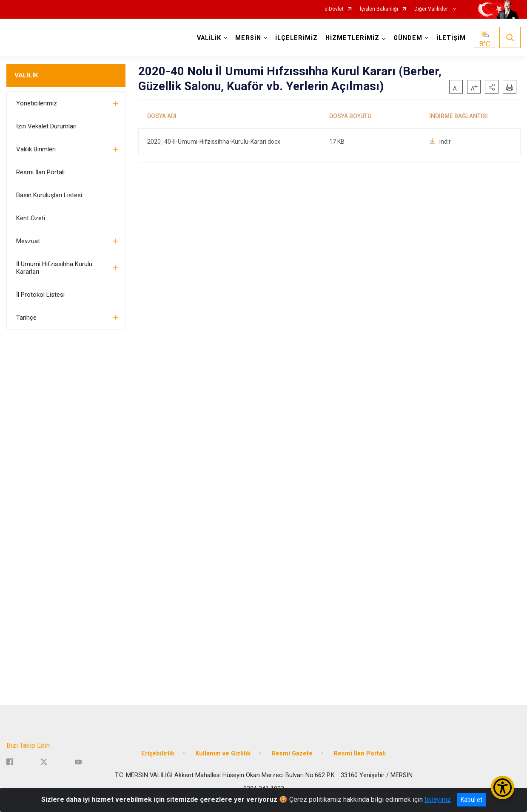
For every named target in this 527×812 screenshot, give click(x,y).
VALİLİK (26, 75)
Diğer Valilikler (432, 9)
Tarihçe (26, 318)
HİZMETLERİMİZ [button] (352, 38)
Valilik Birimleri (36, 149)
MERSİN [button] (248, 38)
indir (440, 142)
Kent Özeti (31, 218)
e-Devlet (334, 9)
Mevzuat (28, 241)
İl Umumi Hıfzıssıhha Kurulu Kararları (54, 268)
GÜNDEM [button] (408, 38)
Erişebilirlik (158, 753)
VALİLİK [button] (209, 38)
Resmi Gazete (292, 753)
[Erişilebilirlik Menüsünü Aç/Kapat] (503, 788)
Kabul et (471, 800)
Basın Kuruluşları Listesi (49, 195)
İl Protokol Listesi (40, 295)
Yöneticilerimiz (37, 103)
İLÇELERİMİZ (296, 38)
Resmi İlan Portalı (40, 172)
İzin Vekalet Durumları (46, 126)
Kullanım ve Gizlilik (223, 753)
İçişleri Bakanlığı (379, 9)
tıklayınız (438, 799)
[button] (492, 87)
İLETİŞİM (451, 38)
